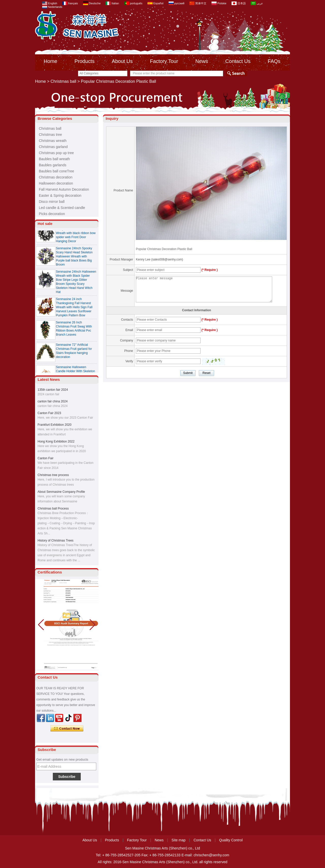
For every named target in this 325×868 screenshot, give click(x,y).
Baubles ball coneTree (56, 171)
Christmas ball (63, 81)
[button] (93, 625)
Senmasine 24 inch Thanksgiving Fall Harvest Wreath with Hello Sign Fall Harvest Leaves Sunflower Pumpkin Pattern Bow (74, 308)
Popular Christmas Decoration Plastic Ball (164, 249)
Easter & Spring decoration (60, 195)
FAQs (274, 61)
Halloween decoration (56, 183)
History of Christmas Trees (55, 541)
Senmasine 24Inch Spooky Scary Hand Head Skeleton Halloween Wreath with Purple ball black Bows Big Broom (74, 258)
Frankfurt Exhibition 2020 (54, 425)
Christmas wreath (53, 141)
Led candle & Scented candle (62, 208)
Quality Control (231, 840)
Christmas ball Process (53, 509)
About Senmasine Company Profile (61, 492)
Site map (179, 840)
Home (50, 61)
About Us (122, 61)
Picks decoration (52, 214)
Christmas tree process (53, 475)
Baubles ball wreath (54, 159)
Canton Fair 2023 (49, 413)
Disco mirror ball (52, 202)
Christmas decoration (56, 177)
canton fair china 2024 (53, 401)
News (202, 61)
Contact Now (67, 729)
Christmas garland (53, 147)
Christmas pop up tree (56, 153)
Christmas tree (50, 135)
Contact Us (238, 61)
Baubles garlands (53, 165)
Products (84, 61)
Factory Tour (164, 61)
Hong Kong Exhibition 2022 (56, 441)
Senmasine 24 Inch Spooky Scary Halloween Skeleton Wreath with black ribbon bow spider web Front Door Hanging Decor (76, 234)
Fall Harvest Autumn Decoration (64, 189)
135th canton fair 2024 (53, 390)
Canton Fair (46, 458)
